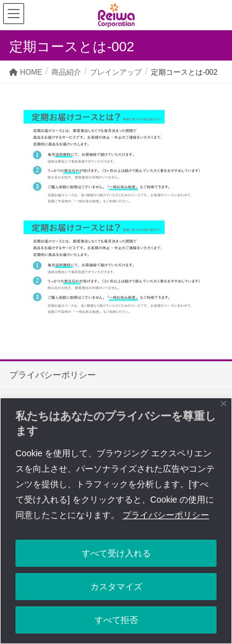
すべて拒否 (116, 620)
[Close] (224, 404)
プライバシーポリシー (166, 515)
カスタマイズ (116, 587)
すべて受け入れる (116, 553)
